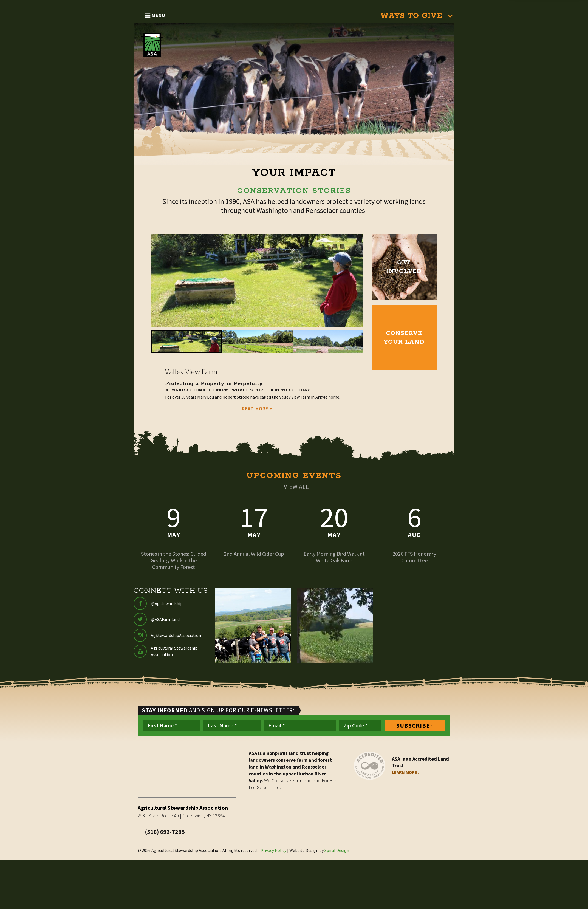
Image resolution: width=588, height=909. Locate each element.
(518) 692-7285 (165, 832)
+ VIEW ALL (294, 487)
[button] (187, 342)
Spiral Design (337, 850)
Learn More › (406, 772)
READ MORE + (257, 409)
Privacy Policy (273, 850)
